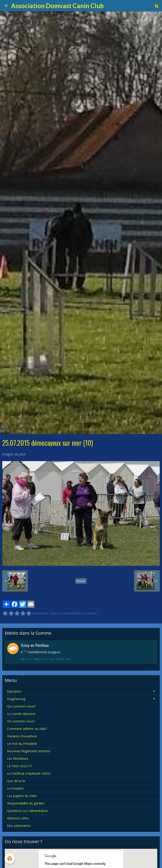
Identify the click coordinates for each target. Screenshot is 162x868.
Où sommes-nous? (21, 721)
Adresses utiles (18, 818)
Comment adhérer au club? (27, 729)
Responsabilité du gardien (26, 803)
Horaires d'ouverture (22, 736)
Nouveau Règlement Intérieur (29, 751)
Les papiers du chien (22, 796)
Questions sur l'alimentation (28, 811)
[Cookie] (10, 859)
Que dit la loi (16, 781)
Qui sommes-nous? (21, 706)
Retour (81, 581)
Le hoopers (15, 788)
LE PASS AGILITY (19, 766)
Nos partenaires (19, 826)
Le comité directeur (21, 714)
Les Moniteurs (18, 758)
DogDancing (16, 699)
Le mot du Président (22, 744)
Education (14, 691)
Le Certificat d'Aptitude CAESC (29, 773)
